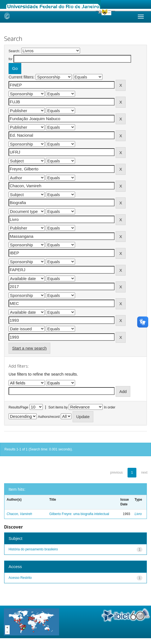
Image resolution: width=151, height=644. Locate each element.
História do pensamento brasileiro (33, 549)
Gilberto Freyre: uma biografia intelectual (79, 514)
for (10, 59)
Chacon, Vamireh (19, 514)
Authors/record (49, 417)
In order (110, 407)
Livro (138, 514)
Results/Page (18, 407)
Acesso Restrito (20, 578)
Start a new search (29, 348)
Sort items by (58, 407)
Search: (14, 51)
